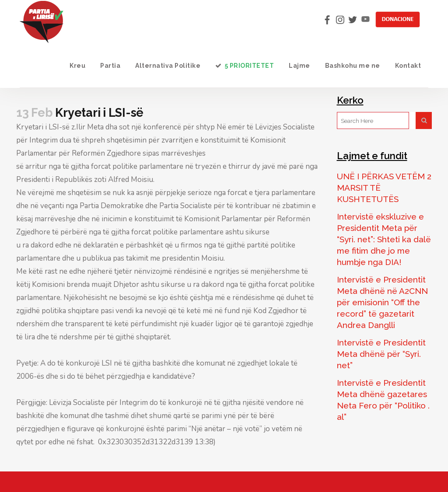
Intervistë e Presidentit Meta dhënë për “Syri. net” (381, 354)
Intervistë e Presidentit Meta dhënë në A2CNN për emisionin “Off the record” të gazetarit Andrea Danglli (382, 302)
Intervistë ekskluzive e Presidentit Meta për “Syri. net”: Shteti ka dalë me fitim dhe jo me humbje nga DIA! (384, 239)
